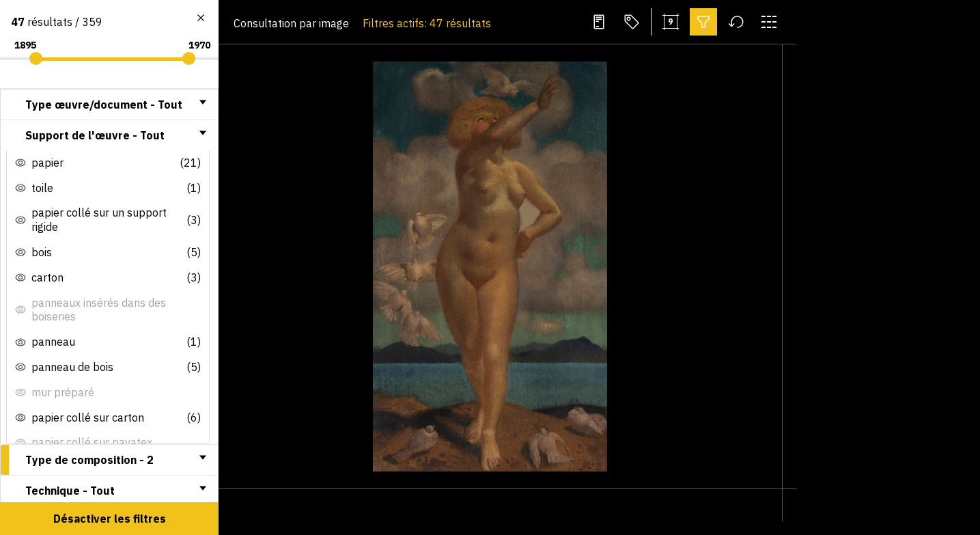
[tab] (109, 105)
